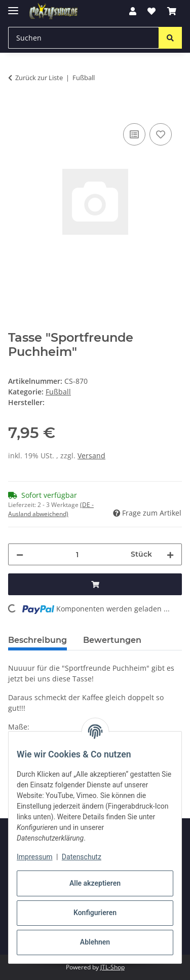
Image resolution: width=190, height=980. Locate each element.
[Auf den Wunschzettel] (161, 134)
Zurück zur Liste (39, 78)
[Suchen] (170, 38)
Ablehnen (95, 942)
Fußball (58, 392)
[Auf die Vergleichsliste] (134, 134)
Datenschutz (82, 857)
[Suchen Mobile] (84, 38)
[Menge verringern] (20, 554)
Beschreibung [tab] (37, 640)
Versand (91, 456)
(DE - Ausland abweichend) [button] (51, 509)
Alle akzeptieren (95, 883)
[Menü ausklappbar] (13, 6)
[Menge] (77, 554)
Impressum (34, 857)
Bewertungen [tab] (112, 640)
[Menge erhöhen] (170, 554)
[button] (133, 11)
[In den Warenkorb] (16, 110)
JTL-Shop (112, 967)
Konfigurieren (95, 913)
